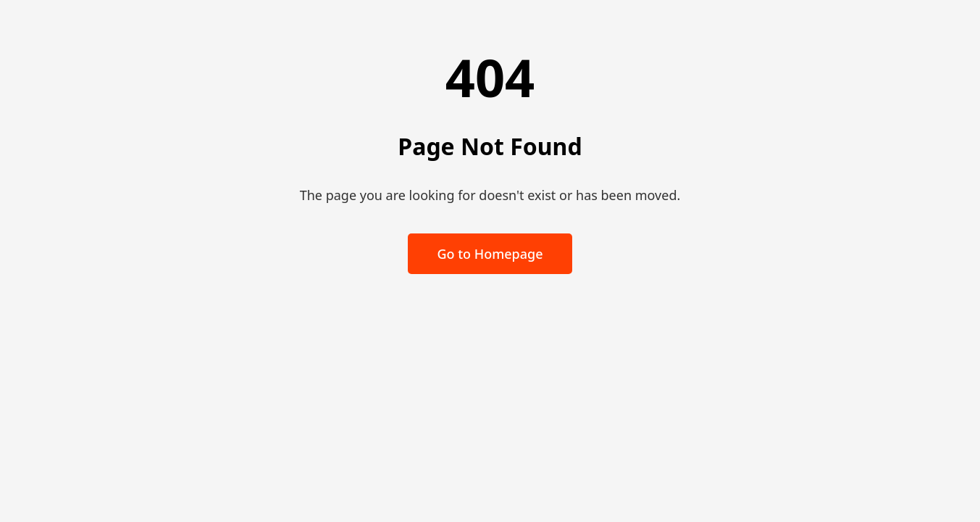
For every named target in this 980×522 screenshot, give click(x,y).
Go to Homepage (490, 254)
